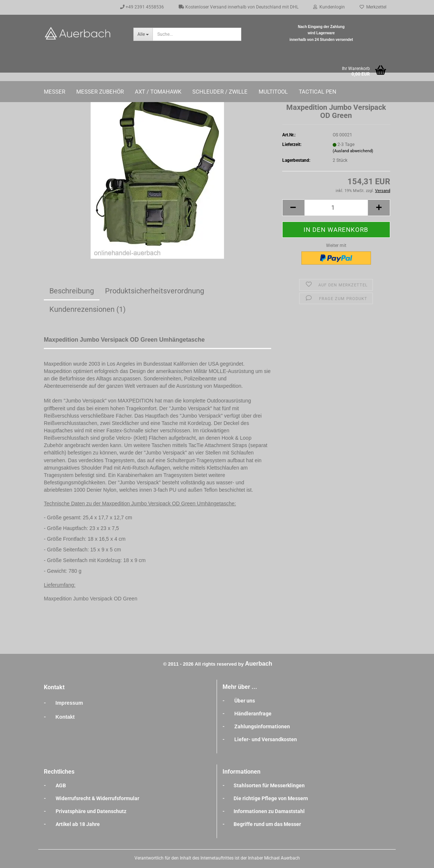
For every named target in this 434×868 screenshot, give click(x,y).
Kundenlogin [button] (329, 7)
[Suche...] (143, 34)
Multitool (273, 92)
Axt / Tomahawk (158, 92)
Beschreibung (72, 291)
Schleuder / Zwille (220, 92)
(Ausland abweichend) (353, 151)
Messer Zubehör (100, 92)
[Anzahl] (336, 208)
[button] (293, 208)
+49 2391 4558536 (142, 7)
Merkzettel (373, 7)
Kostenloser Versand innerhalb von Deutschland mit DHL (239, 7)
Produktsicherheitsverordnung (155, 291)
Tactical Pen (318, 92)
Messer (55, 92)
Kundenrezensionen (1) (87, 309)
